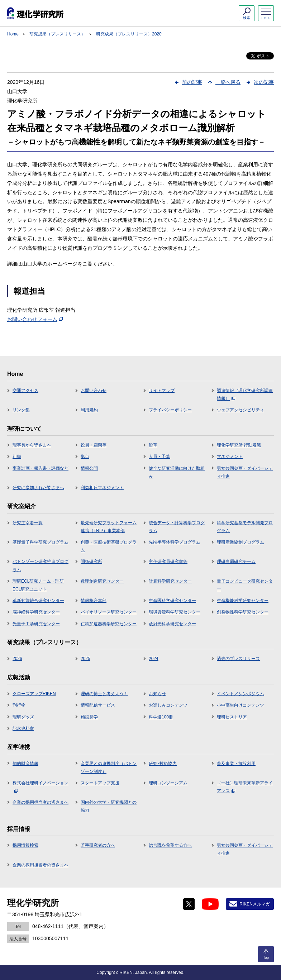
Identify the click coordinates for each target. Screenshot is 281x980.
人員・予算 (159, 456)
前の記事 (192, 82)
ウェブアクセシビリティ (240, 410)
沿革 (153, 445)
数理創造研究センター (102, 581)
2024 (154, 659)
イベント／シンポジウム (240, 694)
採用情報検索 (25, 845)
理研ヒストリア (232, 717)
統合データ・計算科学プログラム (177, 527)
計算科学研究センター (170, 581)
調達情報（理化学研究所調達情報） (245, 395)
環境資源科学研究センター (175, 612)
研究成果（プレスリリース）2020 (129, 34)
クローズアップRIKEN (34, 694)
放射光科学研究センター (172, 624)
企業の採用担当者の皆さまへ (41, 802)
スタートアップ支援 (100, 783)
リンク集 (21, 410)
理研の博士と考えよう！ (104, 694)
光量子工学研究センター (36, 624)
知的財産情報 (25, 764)
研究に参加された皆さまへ (38, 488)
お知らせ (157, 694)
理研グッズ (23, 717)
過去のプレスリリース (238, 659)
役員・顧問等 (94, 445)
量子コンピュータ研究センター (245, 585)
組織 (17, 456)
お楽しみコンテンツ (168, 705)
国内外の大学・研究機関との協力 (109, 806)
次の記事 (264, 82)
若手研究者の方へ (98, 845)
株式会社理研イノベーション (41, 787)
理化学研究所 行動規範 (239, 445)
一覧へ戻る (228, 82)
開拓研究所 (91, 561)
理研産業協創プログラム (240, 542)
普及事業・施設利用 (236, 764)
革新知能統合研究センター (38, 601)
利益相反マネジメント (102, 488)
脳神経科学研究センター (36, 612)
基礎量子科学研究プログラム (41, 542)
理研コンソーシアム (168, 783)
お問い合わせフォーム (35, 319)
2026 (17, 659)
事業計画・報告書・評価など (41, 468)
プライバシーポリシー (170, 410)
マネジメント (230, 456)
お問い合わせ (94, 391)
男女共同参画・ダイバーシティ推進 (245, 472)
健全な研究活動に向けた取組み (177, 472)
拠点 (85, 456)
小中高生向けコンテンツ (240, 705)
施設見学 (89, 717)
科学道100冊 (161, 717)
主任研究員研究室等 (168, 561)
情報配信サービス (98, 705)
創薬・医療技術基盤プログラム (109, 546)
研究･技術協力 (163, 764)
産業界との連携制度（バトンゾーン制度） (109, 768)
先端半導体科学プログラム (175, 542)
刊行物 (19, 705)
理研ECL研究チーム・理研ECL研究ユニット (38, 585)
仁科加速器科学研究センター (109, 624)
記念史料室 (23, 728)
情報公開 (89, 468)
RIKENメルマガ (255, 904)
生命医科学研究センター (172, 601)
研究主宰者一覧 (28, 523)
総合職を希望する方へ (170, 845)
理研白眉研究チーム (236, 561)
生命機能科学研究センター (243, 601)
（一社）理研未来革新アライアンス (245, 787)
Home (13, 34)
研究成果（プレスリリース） (57, 34)
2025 (85, 659)
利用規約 (89, 410)
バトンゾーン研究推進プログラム (41, 565)
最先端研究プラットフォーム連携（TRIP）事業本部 (109, 527)
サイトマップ (162, 391)
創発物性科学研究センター (243, 612)
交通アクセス (25, 391)
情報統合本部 (94, 601)
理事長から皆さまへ (32, 445)
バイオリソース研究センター (109, 612)
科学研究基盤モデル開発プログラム (245, 527)
